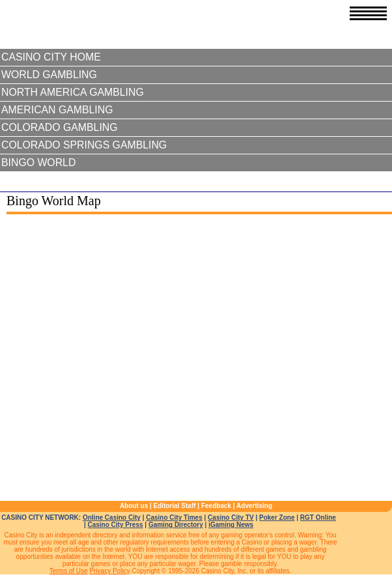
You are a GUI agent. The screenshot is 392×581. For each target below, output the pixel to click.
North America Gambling (73, 92)
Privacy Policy (109, 571)
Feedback (216, 506)
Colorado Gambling (60, 127)
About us (134, 506)
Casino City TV (231, 517)
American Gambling (57, 110)
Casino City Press (115, 525)
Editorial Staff (175, 506)
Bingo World (38, 163)
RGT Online (318, 517)
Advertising (254, 506)
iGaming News (231, 525)
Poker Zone (277, 517)
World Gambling (49, 75)
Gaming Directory (176, 525)
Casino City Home (51, 57)
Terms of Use (69, 571)
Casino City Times (174, 517)
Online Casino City (112, 517)
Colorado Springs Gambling (84, 145)
